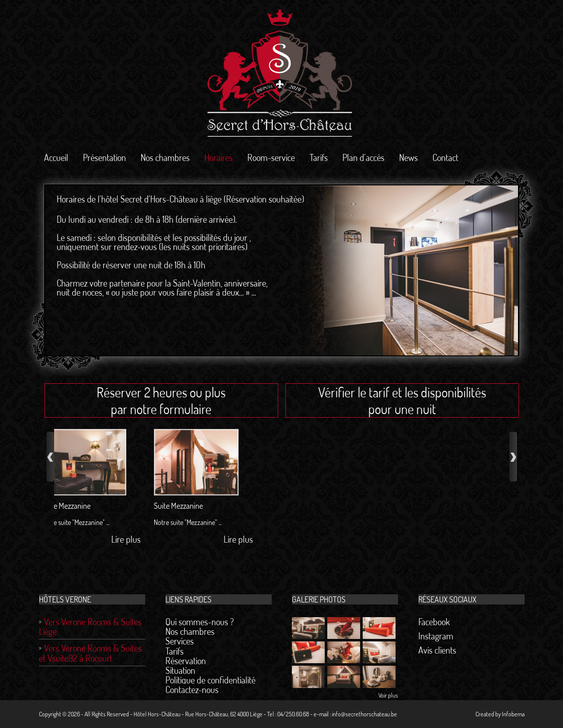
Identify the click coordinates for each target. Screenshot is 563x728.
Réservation (186, 661)
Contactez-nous (192, 690)
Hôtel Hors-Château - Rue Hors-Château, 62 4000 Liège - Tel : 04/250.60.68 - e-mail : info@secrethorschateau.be (265, 714)
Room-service (271, 157)
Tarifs (319, 157)
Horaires (219, 157)
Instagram (436, 636)
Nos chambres (165, 157)
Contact (445, 157)
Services (180, 641)
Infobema (513, 714)
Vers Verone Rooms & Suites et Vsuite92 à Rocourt (90, 653)
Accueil (56, 157)
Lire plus (108, 539)
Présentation (104, 157)
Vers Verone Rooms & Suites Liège (90, 626)
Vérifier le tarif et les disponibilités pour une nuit (402, 400)
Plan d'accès (363, 157)
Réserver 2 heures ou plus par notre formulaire (161, 400)
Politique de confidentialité (210, 680)
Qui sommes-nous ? (200, 622)
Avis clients (437, 650)
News (408, 157)
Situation (180, 670)
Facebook (434, 622)
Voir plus (388, 695)
